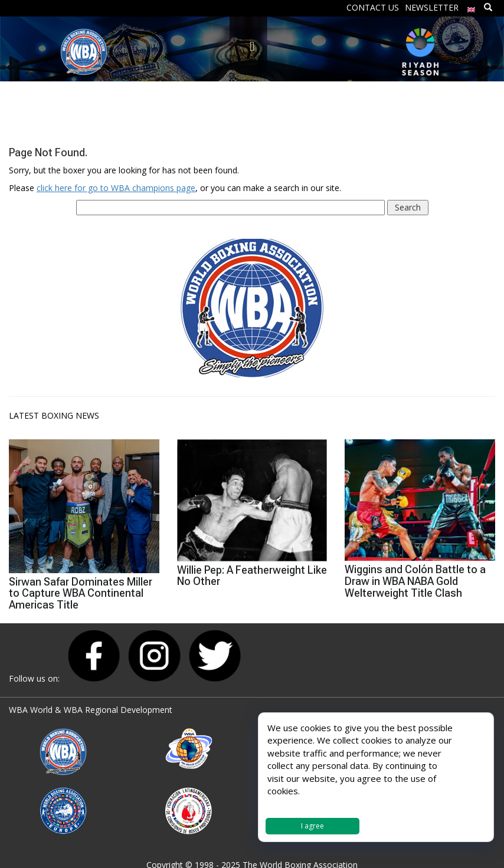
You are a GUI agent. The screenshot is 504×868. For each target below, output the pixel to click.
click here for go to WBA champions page (116, 188)
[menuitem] (472, 7)
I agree (312, 826)
